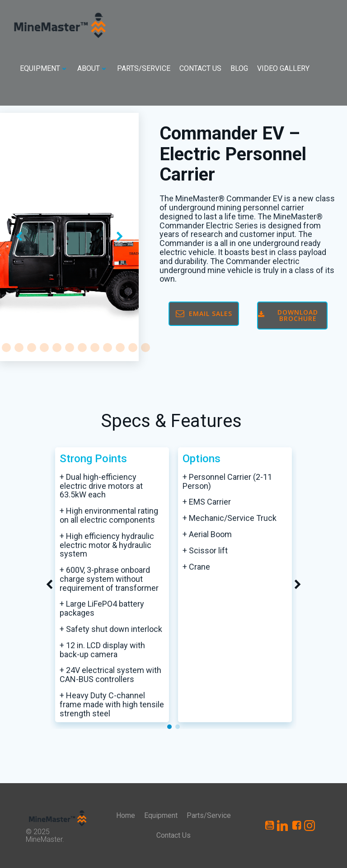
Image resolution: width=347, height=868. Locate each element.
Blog (239, 68)
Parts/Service (144, 68)
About (93, 68)
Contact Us (200, 68)
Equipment (44, 68)
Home (126, 815)
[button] (6, 348)
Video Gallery (283, 68)
